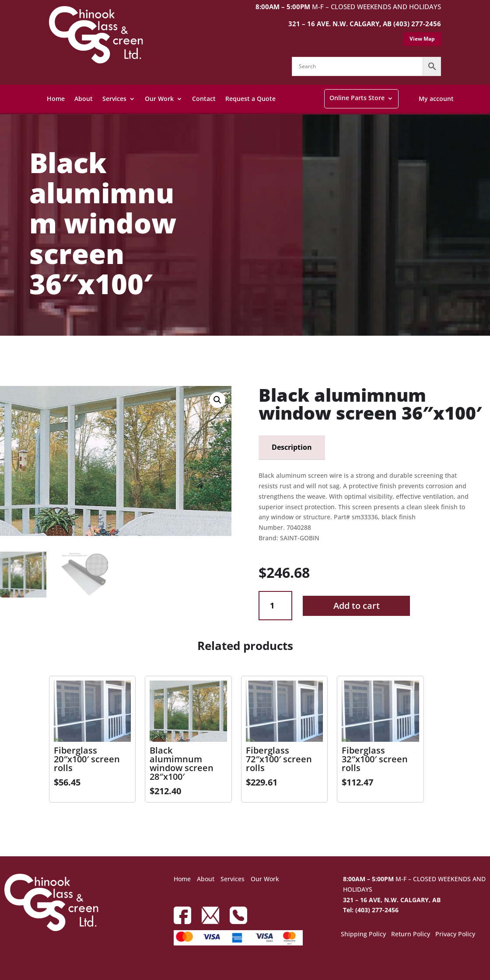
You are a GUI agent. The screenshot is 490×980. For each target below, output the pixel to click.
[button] (217, 400)
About (84, 99)
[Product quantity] (275, 606)
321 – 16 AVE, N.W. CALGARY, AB (392, 900)
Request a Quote (250, 99)
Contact (204, 99)
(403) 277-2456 (417, 24)
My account (436, 99)
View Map (422, 39)
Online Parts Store (357, 98)
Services (114, 99)
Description (292, 447)
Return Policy (411, 935)
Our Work (159, 99)
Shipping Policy (363, 935)
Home (56, 99)
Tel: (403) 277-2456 (371, 910)
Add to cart (357, 606)
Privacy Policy (455, 935)
